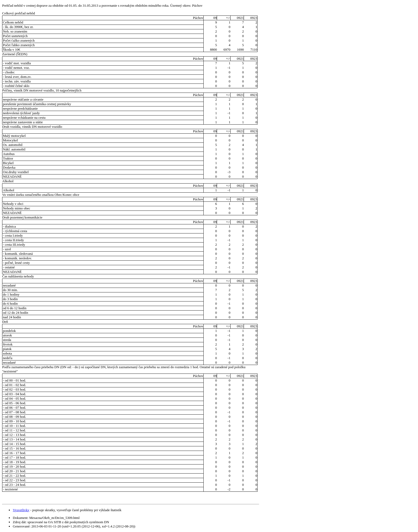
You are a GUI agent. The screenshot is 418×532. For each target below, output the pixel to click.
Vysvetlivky (21, 510)
